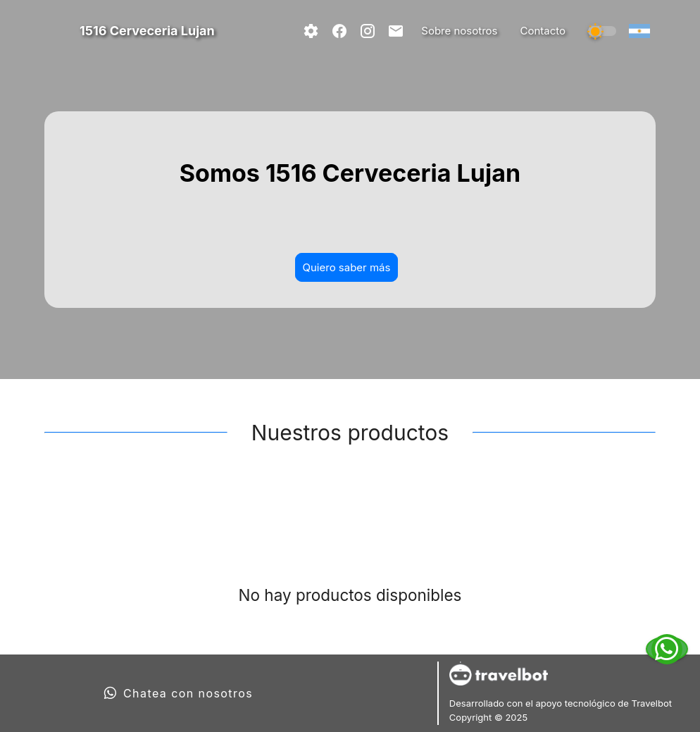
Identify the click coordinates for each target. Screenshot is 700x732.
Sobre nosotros (459, 31)
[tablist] (350, 508)
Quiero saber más (347, 267)
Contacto (543, 31)
